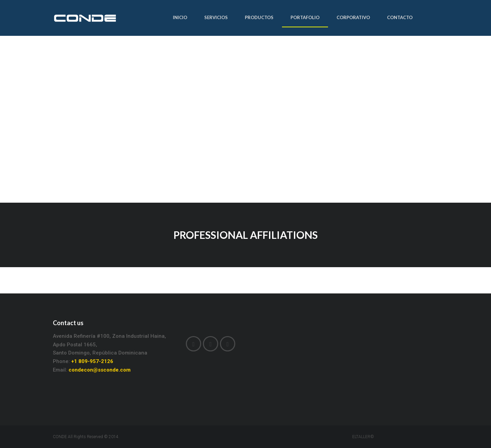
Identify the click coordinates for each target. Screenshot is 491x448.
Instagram (228, 344)
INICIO (180, 17)
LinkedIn (211, 344)
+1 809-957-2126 (92, 361)
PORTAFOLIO (305, 17)
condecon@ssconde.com (100, 370)
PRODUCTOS (259, 17)
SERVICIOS (216, 17)
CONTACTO (400, 17)
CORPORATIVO (353, 17)
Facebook (194, 344)
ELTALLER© (363, 437)
